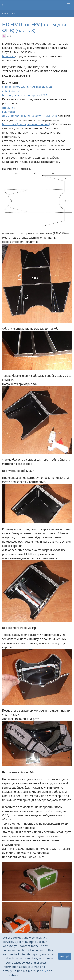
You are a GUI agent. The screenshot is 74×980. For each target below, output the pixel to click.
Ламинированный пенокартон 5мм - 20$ (30, 116)
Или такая (9, 112)
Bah (14, 13)
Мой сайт (9, 56)
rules (45, 971)
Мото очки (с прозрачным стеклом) (26, 124)
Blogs (5, 13)
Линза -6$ (9, 108)
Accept (65, 956)
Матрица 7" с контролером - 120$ (25, 95)
